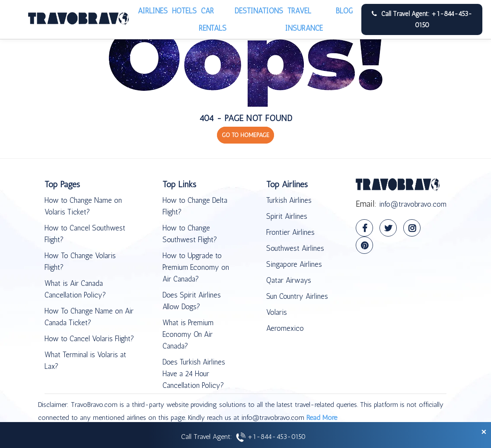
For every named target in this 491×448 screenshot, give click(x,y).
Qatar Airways (289, 280)
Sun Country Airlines (297, 296)
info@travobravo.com (413, 204)
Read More (322, 418)
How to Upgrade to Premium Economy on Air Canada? (196, 267)
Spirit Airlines (287, 216)
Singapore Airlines (294, 264)
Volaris (277, 312)
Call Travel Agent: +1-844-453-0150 (422, 19)
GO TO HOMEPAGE (245, 135)
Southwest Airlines (295, 248)
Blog (344, 11)
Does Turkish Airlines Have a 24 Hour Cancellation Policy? (194, 374)
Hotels (184, 11)
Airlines (153, 11)
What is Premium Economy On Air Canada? (188, 334)
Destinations (259, 11)
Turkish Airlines (289, 200)
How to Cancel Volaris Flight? (89, 339)
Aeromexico (285, 328)
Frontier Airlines (290, 232)
